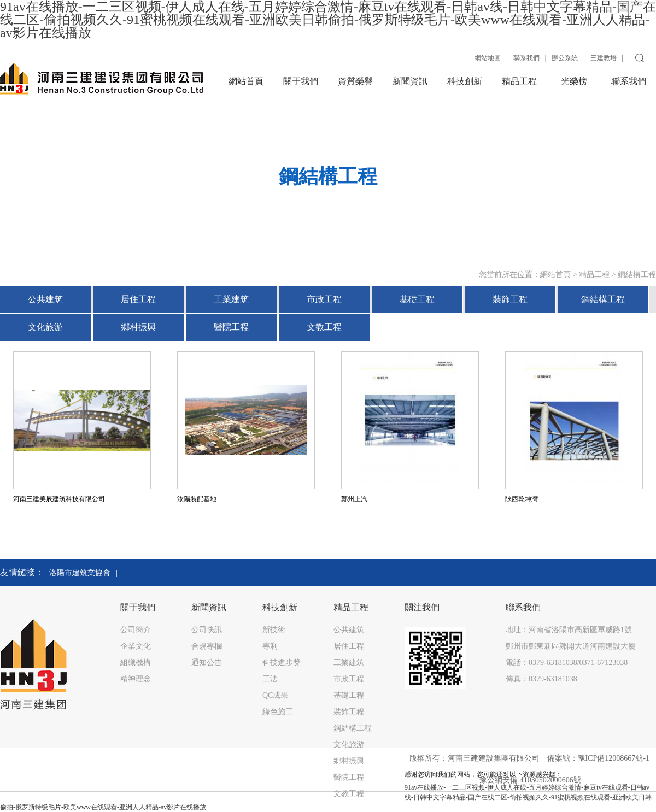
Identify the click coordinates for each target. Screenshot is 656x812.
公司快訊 (207, 630)
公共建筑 (45, 299)
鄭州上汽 (354, 499)
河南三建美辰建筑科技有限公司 (59, 499)
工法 (270, 679)
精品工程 (519, 81)
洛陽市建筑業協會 (80, 573)
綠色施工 (278, 712)
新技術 (274, 630)
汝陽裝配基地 (197, 499)
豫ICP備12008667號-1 (615, 758)
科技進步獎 (282, 663)
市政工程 (324, 299)
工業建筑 (231, 299)
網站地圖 (488, 58)
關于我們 (301, 81)
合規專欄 (207, 646)
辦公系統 (565, 58)
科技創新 (465, 81)
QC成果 (275, 695)
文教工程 (324, 327)
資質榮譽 (355, 81)
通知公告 (207, 663)
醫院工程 (231, 327)
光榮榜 (574, 81)
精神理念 (136, 679)
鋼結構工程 (637, 275)
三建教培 (604, 58)
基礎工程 (417, 299)
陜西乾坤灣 (522, 499)
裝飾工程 (510, 299)
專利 (270, 646)
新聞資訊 (410, 81)
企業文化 (136, 646)
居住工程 (138, 299)
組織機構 (136, 663)
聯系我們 (526, 58)
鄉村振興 (138, 327)
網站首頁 (246, 81)
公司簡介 (136, 630)
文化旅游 (45, 327)
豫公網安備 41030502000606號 (530, 780)
